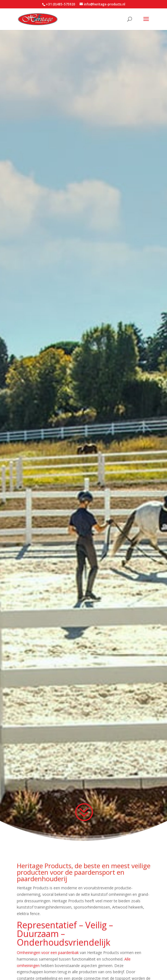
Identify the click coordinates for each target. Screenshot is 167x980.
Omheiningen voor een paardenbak (48, 953)
